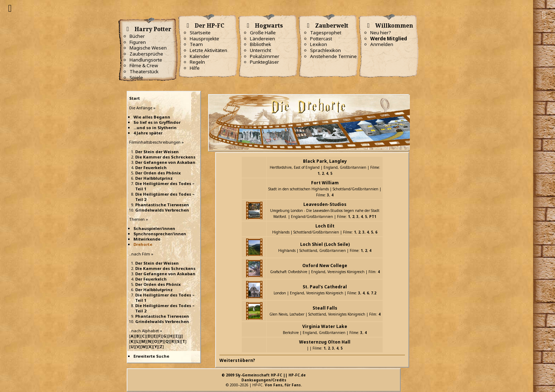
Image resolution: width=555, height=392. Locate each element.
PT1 (373, 217)
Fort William (325, 183)
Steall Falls (325, 308)
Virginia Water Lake (325, 326)
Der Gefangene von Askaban (165, 162)
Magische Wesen (148, 48)
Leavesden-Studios (325, 204)
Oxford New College (325, 266)
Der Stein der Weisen (157, 152)
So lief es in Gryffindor (157, 122)
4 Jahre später (148, 133)
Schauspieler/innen (154, 228)
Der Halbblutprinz (154, 178)
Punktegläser (264, 62)
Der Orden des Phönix (158, 173)
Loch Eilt (325, 226)
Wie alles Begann (152, 117)
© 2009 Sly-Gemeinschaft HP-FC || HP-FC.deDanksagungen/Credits (264, 377)
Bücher (137, 36)
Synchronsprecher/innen (160, 234)
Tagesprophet (326, 33)
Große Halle (263, 33)
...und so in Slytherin (155, 128)
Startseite (200, 33)
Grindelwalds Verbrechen (162, 210)
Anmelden (382, 44)
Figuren (138, 42)
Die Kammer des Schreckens (165, 157)
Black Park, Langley (325, 161)
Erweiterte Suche (151, 356)
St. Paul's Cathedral (325, 287)
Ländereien (262, 39)
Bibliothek (261, 44)
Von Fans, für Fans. (283, 385)
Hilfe (195, 68)
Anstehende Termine (333, 56)
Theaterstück (144, 71)
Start (135, 98)
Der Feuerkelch (151, 168)
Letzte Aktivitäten (208, 50)
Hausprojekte (204, 39)
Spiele (136, 77)
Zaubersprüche (146, 54)
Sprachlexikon (325, 50)
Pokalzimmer (265, 56)
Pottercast (321, 39)
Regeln (197, 62)
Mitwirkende (147, 239)
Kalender (200, 56)
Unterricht (261, 50)
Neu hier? (381, 33)
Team (196, 44)
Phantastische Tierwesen (162, 205)
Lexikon (319, 44)
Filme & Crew (144, 65)
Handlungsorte (146, 60)
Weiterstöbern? (237, 360)
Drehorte (143, 244)
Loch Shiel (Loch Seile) (325, 244)
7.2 (374, 293)
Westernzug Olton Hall (325, 342)
